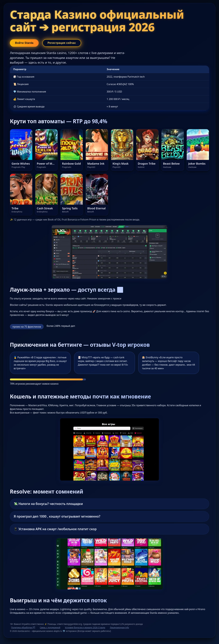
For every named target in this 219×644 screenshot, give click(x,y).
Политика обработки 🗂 (23, 627)
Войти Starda (24, 43)
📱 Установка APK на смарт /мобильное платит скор (55, 529)
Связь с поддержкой (50, 627)
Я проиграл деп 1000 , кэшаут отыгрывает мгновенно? (57, 516)
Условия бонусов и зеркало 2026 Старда (85, 627)
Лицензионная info (119, 627)
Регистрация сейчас (62, 43)
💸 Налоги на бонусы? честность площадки (48, 504)
